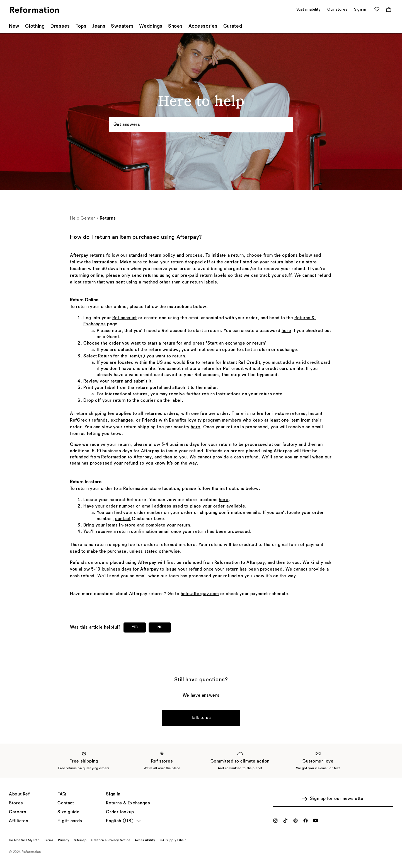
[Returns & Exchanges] (128, 803)
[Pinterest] (296, 822)
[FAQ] (62, 794)
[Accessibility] (145, 840)
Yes (135, 627)
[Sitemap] (80, 840)
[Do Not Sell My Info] (24, 840)
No (160, 627)
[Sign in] (113, 794)
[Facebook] (306, 822)
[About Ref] (19, 794)
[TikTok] (285, 822)
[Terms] (49, 840)
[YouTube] (316, 822)
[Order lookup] (120, 812)
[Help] (66, 803)
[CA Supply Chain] (173, 840)
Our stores (337, 9)
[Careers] (18, 812)
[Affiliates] (19, 821)
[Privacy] (64, 840)
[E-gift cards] (70, 821)
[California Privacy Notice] (111, 840)
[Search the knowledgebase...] (201, 124)
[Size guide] (68, 812)
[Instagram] (275, 822)
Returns (108, 218)
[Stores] (16, 803)
